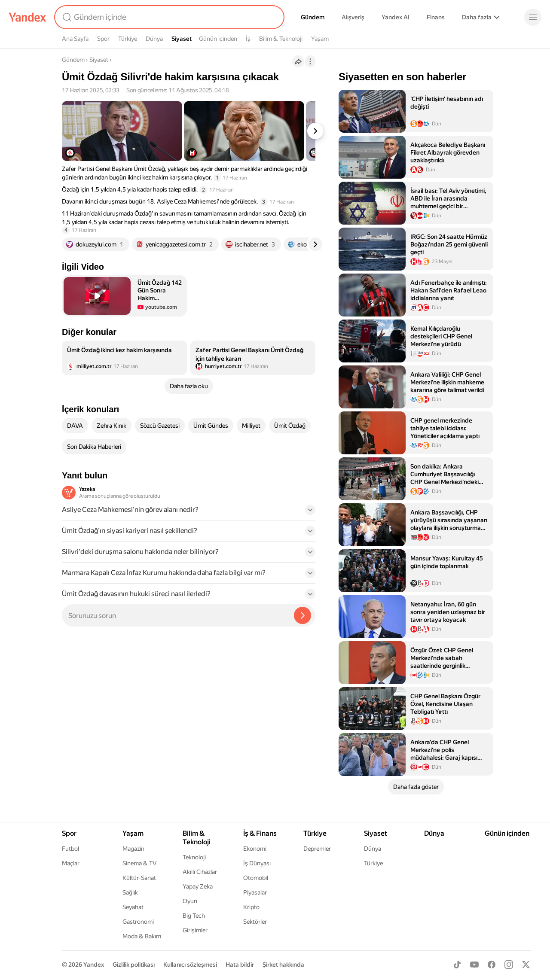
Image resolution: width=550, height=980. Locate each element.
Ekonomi (255, 849)
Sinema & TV (139, 863)
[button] (124, 296)
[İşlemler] (310, 61)
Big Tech (194, 916)
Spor (103, 39)
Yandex (94, 965)
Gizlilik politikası (134, 965)
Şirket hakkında (283, 965)
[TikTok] (457, 965)
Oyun (190, 901)
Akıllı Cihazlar (200, 872)
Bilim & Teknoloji (281, 39)
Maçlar (71, 863)
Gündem (313, 17)
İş (248, 39)
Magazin (133, 849)
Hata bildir (240, 965)
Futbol (70, 849)
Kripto (251, 907)
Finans (436, 17)
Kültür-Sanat (139, 878)
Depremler (317, 849)
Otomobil (256, 878)
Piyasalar (255, 892)
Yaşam (320, 39)
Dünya (154, 39)
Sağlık (130, 892)
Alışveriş (353, 17)
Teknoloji (194, 857)
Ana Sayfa (75, 39)
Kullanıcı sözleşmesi (190, 965)
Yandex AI (396, 17)
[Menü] (533, 17)
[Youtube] (474, 965)
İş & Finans (260, 833)
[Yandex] (27, 17)
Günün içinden (218, 39)
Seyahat (133, 907)
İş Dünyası (257, 863)
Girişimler (195, 930)
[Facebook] (492, 965)
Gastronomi (138, 922)
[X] (526, 965)
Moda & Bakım (142, 936)
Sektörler (255, 922)
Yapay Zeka (198, 886)
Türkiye (128, 39)
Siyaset (182, 39)
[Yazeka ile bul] (302, 615)
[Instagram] (509, 965)
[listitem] (124, 358)
